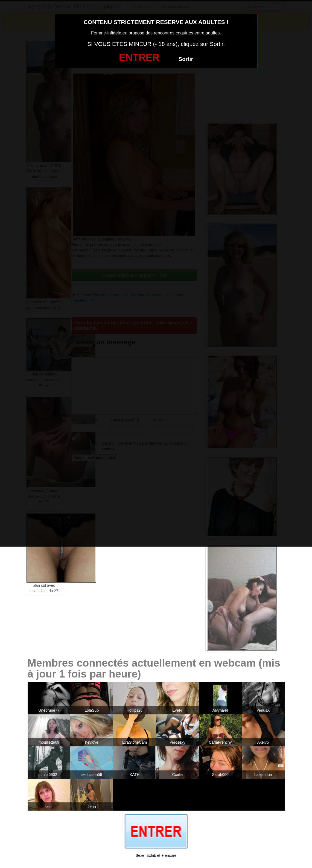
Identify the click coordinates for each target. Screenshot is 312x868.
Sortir (186, 59)
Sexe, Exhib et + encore (156, 855)
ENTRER (139, 58)
